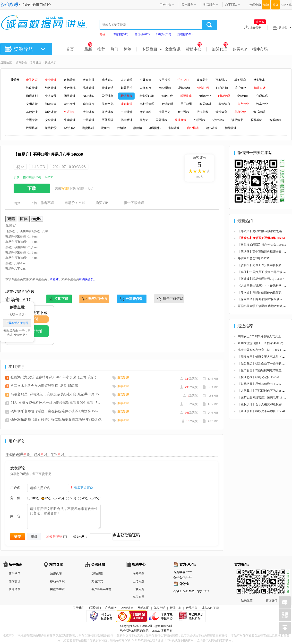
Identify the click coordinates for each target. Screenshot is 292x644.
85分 (47, 498)
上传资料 (258, 27)
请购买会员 (86, 279)
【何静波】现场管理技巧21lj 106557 (261, 279)
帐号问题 (138, 574)
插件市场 (260, 49)
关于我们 (79, 608)
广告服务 (111, 608)
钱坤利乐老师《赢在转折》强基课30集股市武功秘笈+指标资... (57, 420)
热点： (104, 34)
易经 (20, 167)
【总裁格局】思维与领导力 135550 (260, 384)
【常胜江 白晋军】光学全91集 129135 (262, 245)
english (37, 219)
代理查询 (255, 5)
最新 (88, 49)
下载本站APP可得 (17, 323)
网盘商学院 (57, 589)
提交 (17, 536)
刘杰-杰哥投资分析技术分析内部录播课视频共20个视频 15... (55, 403)
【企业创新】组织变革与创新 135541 (262, 411)
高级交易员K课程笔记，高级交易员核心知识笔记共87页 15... (56, 394)
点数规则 (97, 574)
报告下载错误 (134, 203)
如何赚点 (15, 581)
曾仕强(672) (142, 34)
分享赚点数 (134, 299)
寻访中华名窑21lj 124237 (254, 258)
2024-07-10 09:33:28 (69, 167)
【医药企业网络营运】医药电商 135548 (263, 398)
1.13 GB (38, 167)
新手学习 (15, 574)
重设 (34, 536)
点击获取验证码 (126, 535)
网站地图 (143, 608)
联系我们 (95, 608)
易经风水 (50, 62)
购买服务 (209, 5)
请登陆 (54, 279)
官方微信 (272, 573)
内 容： (17, 516)
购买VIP (240, 49)
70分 (59, 498)
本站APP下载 (211, 608)
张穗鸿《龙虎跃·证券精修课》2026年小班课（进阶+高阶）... (56, 377)
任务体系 (15, 589)
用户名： (17, 488)
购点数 (285, 28)
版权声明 (159, 608)
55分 (71, 498)
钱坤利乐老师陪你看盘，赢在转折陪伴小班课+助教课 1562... (56, 411)
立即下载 (61, 299)
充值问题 (138, 597)
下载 (32, 188)
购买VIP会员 (98, 299)
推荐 (101, 49)
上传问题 (138, 581)
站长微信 (247, 573)
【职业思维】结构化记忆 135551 (259, 377)
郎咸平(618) (163, 34)
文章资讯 (173, 49)
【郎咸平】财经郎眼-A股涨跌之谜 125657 (265, 231)
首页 (70, 49)
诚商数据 (21, 62)
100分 (34, 498)
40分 (83, 498)
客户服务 (187, 5)
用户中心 (165, 5)
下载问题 (138, 589)
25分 (96, 498)
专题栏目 (150, 49)
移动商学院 (57, 581)
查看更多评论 (84, 488)
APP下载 (286, 5)
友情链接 (127, 608)
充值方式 (97, 581)
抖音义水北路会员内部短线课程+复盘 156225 (44, 386)
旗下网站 (231, 5)
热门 (114, 49)
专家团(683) (121, 34)
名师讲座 (35, 62)
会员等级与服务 (102, 589)
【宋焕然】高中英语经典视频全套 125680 (264, 252)
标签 (128, 49)
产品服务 (192, 608)
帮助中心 (194, 49)
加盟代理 (220, 49)
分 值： (17, 498)
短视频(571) (185, 34)
